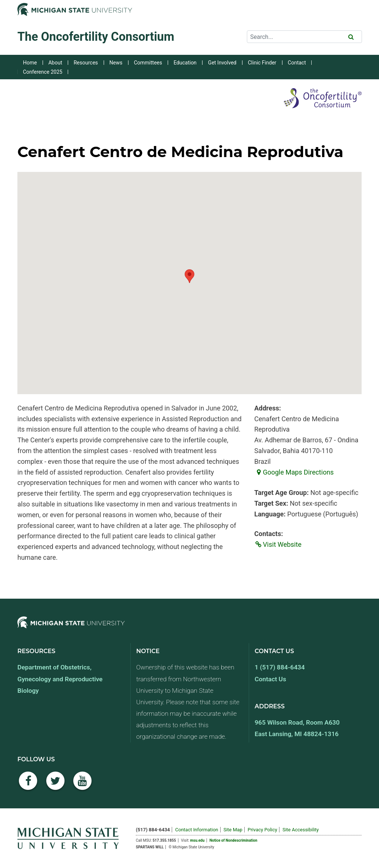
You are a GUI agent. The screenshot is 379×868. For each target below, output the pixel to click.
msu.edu (197, 840)
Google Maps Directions (294, 472)
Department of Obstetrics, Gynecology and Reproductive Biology (60, 679)
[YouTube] (83, 785)
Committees (148, 63)
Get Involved (222, 63)
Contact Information (197, 830)
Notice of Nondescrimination (233, 840)
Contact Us (270, 679)
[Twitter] (56, 785)
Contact (297, 63)
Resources (86, 63)
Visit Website (278, 544)
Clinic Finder (262, 63)
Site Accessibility (301, 830)
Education (185, 63)
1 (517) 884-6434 (280, 667)
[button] (189, 276)
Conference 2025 (43, 72)
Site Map (233, 830)
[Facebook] (28, 785)
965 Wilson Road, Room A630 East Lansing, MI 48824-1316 (297, 728)
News (116, 63)
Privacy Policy (262, 830)
